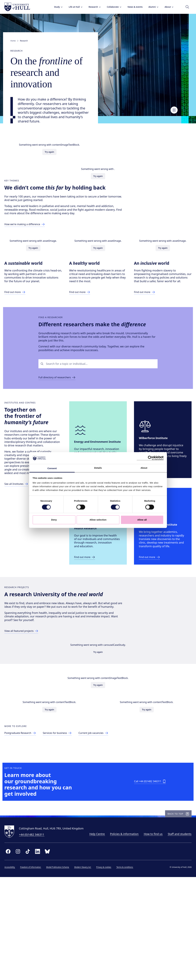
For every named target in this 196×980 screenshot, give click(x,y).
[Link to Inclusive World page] (148, 314)
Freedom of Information (34, 968)
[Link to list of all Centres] (20, 539)
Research (92, 7)
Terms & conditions (128, 968)
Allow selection (98, 520)
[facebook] (11, 953)
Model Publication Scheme (61, 968)
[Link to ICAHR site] (89, 598)
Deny (54, 520)
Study (55, 7)
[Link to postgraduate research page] (25, 805)
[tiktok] (31, 953)
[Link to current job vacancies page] (104, 805)
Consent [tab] (52, 468)
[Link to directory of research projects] (26, 681)
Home (13, 41)
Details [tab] (98, 468)
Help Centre (15, 935)
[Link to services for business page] (65, 805)
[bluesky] (50, 953)
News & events (132, 7)
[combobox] (101, 395)
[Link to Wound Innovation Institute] (153, 598)
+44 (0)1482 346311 (35, 926)
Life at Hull (73, 7)
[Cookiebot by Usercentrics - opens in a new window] (150, 458)
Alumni (151, 7)
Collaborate (111, 7)
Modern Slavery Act (86, 968)
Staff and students (98, 935)
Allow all (142, 520)
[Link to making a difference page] (30, 237)
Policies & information (42, 935)
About (166, 7)
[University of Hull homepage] (20, 7)
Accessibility (13, 968)
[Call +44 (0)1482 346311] (151, 865)
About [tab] (144, 468)
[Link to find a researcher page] (59, 409)
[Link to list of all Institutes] (21, 532)
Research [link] (24, 41)
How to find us (71, 935)
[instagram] (21, 953)
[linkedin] (40, 953)
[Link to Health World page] (84, 314)
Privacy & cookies (107, 968)
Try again (50, 158)
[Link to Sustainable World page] (19, 310)
